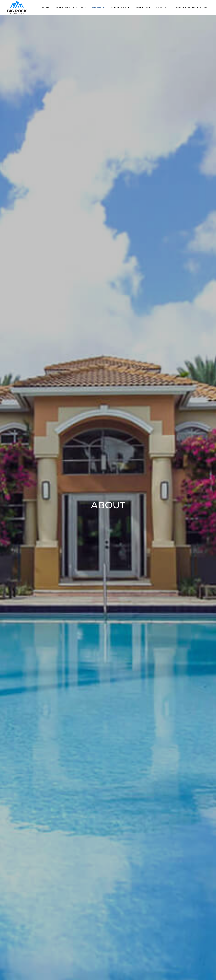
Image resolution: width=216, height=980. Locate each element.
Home (45, 7)
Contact (163, 7)
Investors (143, 7)
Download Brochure (191, 7)
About (98, 7)
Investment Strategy (71, 7)
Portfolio (120, 7)
